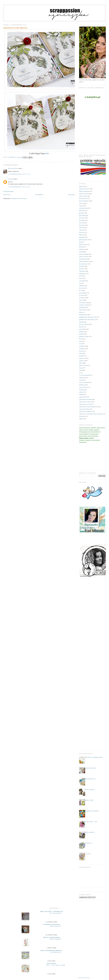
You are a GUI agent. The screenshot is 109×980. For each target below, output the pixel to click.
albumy (81, 186)
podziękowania (83, 315)
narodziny (82, 298)
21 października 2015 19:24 (19, 187)
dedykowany (56, 926)
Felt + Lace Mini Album (56, 965)
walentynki (82, 378)
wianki (81, 380)
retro (80, 344)
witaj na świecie (84, 387)
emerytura (82, 227)
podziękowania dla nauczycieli (88, 317)
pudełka (81, 334)
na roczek (82, 295)
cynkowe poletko (51, 924)
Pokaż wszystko (84, 978)
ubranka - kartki (89, 800)
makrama (82, 286)
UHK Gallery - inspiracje (51, 911)
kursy (81, 276)
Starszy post (71, 195)
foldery (81, 235)
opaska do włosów (84, 305)
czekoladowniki (83, 208)
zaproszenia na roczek (85, 404)
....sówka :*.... (89, 854)
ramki (81, 341)
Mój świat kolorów (13, 168)
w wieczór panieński (85, 375)
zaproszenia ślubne (84, 409)
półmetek (82, 322)
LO (80, 283)
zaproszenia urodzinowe (86, 411)
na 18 (81, 290)
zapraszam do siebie (90, 768)
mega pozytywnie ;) (90, 779)
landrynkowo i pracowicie (92, 811)
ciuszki (81, 206)
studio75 (81, 361)
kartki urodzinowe (84, 261)
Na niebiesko (56, 952)
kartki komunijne (84, 254)
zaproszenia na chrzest (85, 402)
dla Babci (82, 213)
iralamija (51, 963)
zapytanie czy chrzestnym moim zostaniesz (91, 414)
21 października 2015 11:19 (19, 174)
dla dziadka (82, 215)
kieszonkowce (83, 264)
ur (80, 373)
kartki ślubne (83, 259)
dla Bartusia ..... (89, 843)
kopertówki (82, 271)
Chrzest (81, 203)
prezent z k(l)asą (84, 324)
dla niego (82, 225)
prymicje (82, 327)
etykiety (81, 230)
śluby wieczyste (84, 365)
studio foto (82, 358)
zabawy (81, 392)
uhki (80, 370)
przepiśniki (82, 329)
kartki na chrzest (84, 257)
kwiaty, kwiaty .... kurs (91, 822)
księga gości (82, 274)
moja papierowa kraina (52, 950)
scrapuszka (82, 349)
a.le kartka (11, 179)
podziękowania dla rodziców (87, 319)
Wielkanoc (82, 385)
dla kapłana (82, 220)
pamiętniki (82, 307)
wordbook (82, 390)
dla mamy (82, 223)
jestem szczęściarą (90, 789)
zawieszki (82, 416)
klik (47, 153)
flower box (82, 232)
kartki (81, 252)
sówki (81, 353)
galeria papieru (83, 240)
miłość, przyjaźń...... (90, 832)
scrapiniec (82, 346)
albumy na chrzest (84, 194)
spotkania (82, 356)
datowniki (82, 211)
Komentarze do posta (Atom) (18, 198)
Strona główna (39, 195)
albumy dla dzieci (84, 189)
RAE (80, 339)
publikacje (82, 332)
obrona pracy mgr (84, 303)
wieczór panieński (84, 382)
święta (81, 368)
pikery (81, 312)
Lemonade (82, 281)
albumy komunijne (84, 191)
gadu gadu (82, 237)
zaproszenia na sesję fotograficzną (89, 407)
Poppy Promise (56, 939)
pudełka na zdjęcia (84, 336)
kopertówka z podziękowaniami (93, 757)
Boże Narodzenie (84, 201)
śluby (81, 363)
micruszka (82, 288)
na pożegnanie (83, 293)
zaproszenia (82, 397)
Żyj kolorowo (56, 913)
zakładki (81, 394)
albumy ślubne (83, 196)
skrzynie (81, 351)
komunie (82, 269)
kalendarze (82, 249)
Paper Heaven (83, 310)
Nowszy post (7, 195)
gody (80, 242)
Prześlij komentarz (8, 191)
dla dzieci (82, 218)
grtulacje (81, 247)
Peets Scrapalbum (52, 937)
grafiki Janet (83, 244)
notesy (81, 300)
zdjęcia (81, 419)
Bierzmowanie (83, 198)
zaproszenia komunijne (85, 399)
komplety (82, 266)
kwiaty (81, 278)
